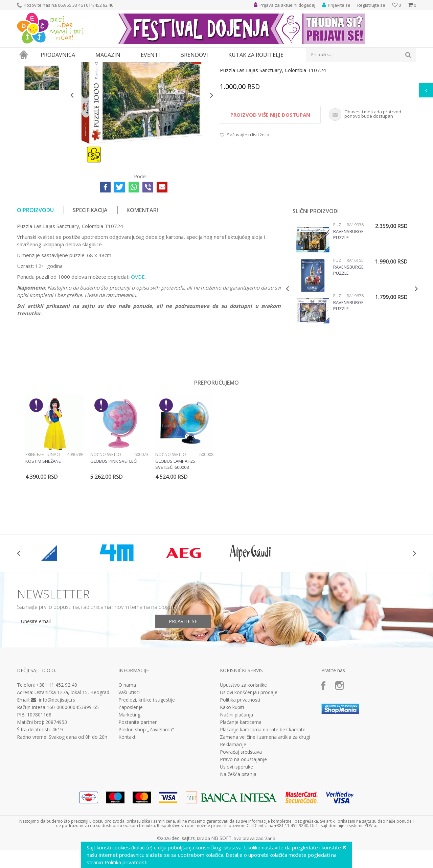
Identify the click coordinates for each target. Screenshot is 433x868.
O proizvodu (35, 272)
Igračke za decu (77, 66)
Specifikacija (90, 272)
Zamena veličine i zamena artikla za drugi (265, 799)
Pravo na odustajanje (243, 822)
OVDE (138, 339)
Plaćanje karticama (241, 784)
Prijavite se (183, 683)
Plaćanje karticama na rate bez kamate (263, 792)
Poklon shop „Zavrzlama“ (146, 792)
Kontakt (127, 799)
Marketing (129, 777)
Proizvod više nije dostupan (270, 177)
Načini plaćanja (236, 777)
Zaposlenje (131, 770)
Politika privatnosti (240, 762)
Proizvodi (48, 66)
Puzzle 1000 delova (196, 66)
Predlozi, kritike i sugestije (147, 762)
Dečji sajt (26, 66)
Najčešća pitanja (238, 837)
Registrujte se (371, 5)
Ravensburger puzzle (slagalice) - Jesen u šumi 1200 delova (348, 297)
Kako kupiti (232, 770)
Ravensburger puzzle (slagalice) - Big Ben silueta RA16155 (348, 332)
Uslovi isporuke (236, 829)
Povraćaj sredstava (241, 814)
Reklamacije (233, 807)
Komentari (142, 272)
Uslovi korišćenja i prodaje (249, 755)
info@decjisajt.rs (57, 762)
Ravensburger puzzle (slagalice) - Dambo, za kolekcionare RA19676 (348, 368)
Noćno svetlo (106, 517)
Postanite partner (138, 784)
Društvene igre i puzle (117, 66)
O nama (127, 747)
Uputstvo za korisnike (243, 747)
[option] (42, 104)
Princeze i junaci (43, 517)
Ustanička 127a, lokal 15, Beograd (72, 755)
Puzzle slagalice (158, 66)
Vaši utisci (129, 755)
